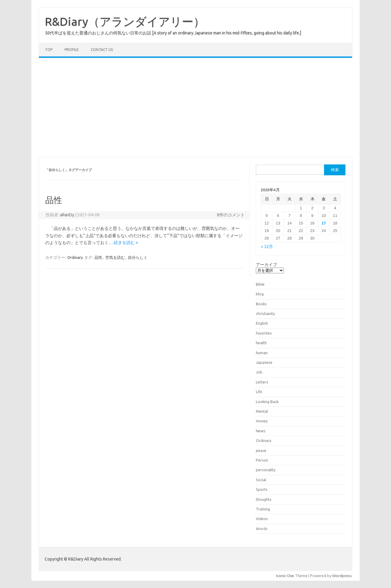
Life (259, 392)
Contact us (102, 50)
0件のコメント (231, 215)
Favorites (264, 333)
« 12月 (267, 247)
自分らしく (138, 257)
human (262, 353)
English (262, 323)
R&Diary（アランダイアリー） (125, 21)
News (261, 431)
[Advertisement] (195, 107)
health (261, 343)
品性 (54, 200)
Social (261, 480)
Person (262, 460)
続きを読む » (126, 243)
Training (263, 509)
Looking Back (267, 402)
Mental (262, 411)
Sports (262, 489)
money (262, 421)
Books (261, 304)
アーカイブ (266, 265)
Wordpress (342, 576)
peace (261, 450)
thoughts (264, 499)
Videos (262, 519)
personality (266, 470)
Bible (260, 284)
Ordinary (75, 257)
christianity (265, 313)
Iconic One (285, 576)
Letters (262, 382)
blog (260, 294)
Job (259, 372)
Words (262, 529)
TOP (49, 50)
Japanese (264, 362)
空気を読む (115, 257)
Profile (72, 50)
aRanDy (67, 215)
